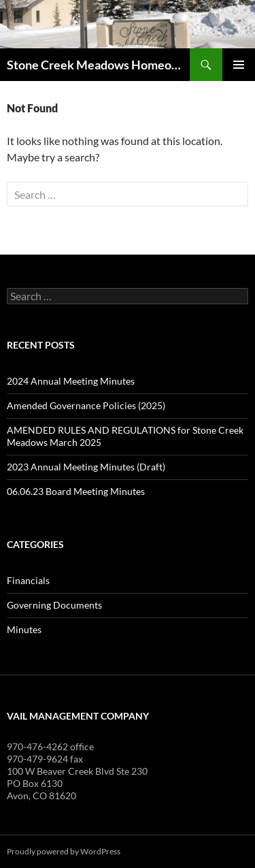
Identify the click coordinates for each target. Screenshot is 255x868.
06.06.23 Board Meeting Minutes (76, 491)
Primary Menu (239, 65)
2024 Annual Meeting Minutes (71, 381)
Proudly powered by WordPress (64, 851)
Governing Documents (54, 605)
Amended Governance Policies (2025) (86, 405)
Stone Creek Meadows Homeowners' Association (98, 65)
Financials (28, 580)
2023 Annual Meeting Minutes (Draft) (86, 467)
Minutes (24, 629)
